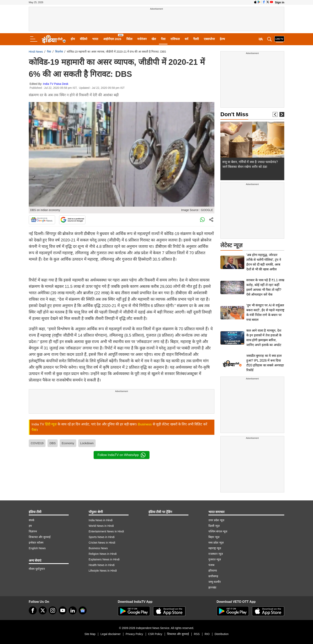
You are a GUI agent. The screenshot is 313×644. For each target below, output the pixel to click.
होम (73, 39)
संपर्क (32, 520)
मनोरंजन (142, 39)
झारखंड (212, 587)
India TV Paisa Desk (56, 84)
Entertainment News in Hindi (106, 531)
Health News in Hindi (102, 565)
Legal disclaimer (110, 634)
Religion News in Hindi (103, 554)
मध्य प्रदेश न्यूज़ (216, 543)
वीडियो (84, 39)
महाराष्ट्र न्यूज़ (215, 548)
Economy (68, 443)
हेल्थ (222, 39)
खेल (154, 39)
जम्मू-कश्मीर (215, 582)
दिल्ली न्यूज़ (214, 526)
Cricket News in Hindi (102, 543)
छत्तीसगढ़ (213, 576)
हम (30, 526)
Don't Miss (234, 114)
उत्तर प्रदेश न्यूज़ (216, 520)
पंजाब (211, 565)
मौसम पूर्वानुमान (37, 569)
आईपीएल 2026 (112, 39)
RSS (197, 634)
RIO (207, 634)
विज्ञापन (33, 531)
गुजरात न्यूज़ (215, 559)
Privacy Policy (134, 634)
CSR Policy (155, 634)
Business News (98, 548)
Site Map (90, 634)
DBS (53, 443)
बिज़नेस (59, 52)
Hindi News (36, 52)
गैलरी (196, 39)
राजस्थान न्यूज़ (216, 554)
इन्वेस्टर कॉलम (36, 543)
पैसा (163, 39)
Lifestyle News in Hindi (103, 571)
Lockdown (87, 443)
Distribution (222, 634)
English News (37, 548)
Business (145, 424)
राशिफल (175, 39)
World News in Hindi (101, 526)
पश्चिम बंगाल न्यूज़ (218, 531)
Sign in (280, 2)
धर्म (186, 39)
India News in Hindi (101, 520)
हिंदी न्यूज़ (51, 424)
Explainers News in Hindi (104, 559)
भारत (95, 39)
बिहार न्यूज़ (214, 537)
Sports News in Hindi (102, 537)
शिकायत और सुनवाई (40, 537)
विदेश (129, 39)
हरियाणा (213, 571)
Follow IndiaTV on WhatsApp (122, 455)
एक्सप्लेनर (209, 39)
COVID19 (37, 443)
